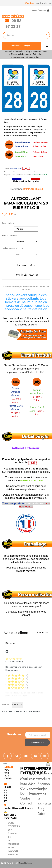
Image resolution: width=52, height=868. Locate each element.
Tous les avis (43, 632)
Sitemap (44, 784)
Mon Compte (41, 10)
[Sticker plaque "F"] (26, 254)
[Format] (26, 242)
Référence (16, 189)
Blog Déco (42, 811)
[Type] (26, 229)
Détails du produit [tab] (26, 275)
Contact (26, 803)
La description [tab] (26, 265)
